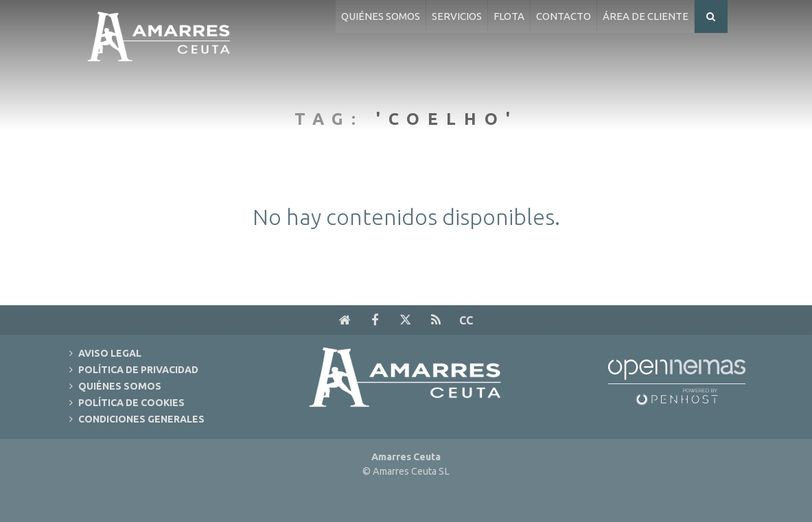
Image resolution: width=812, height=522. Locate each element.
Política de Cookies (131, 403)
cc (466, 320)
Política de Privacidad (138, 370)
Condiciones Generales (141, 419)
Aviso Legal (110, 353)
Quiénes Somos (120, 386)
